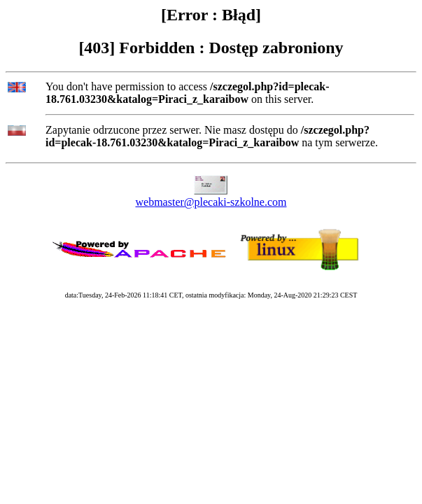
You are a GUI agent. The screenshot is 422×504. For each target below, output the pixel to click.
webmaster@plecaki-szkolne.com (211, 202)
